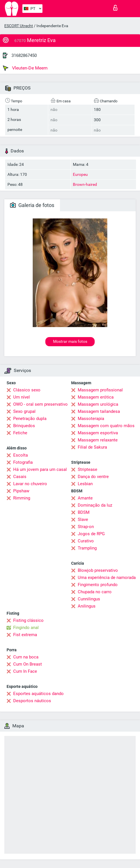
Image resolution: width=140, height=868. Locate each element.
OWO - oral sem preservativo (40, 404)
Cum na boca (26, 657)
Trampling (87, 548)
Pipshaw (21, 491)
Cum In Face (25, 671)
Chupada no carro (95, 592)
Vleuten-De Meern (25, 68)
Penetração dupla (30, 419)
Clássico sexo (27, 390)
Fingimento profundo (98, 585)
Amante (85, 498)
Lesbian (85, 484)
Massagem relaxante (98, 440)
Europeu (80, 174)
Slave (83, 519)
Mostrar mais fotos (70, 341)
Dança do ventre (93, 477)
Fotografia (23, 462)
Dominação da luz (95, 505)
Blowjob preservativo (98, 570)
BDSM (84, 512)
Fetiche (20, 433)
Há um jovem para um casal (40, 469)
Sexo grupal (24, 411)
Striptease (87, 469)
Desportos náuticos (32, 701)
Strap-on (86, 527)
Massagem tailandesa (99, 411)
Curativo (86, 541)
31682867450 (24, 55)
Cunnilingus (89, 599)
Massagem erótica (96, 397)
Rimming (22, 498)
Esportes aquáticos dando (38, 694)
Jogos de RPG (91, 534)
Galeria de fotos (32, 205)
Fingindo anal (26, 628)
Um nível (22, 397)
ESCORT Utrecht (19, 26)
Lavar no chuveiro (30, 484)
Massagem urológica (98, 404)
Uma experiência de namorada (107, 578)
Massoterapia (91, 419)
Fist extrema (25, 635)
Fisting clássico (28, 620)
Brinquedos (24, 426)
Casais (20, 477)
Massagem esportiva (98, 433)
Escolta (21, 455)
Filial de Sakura (92, 447)
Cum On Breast (28, 664)
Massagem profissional (100, 390)
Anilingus (87, 606)
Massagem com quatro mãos (106, 426)
